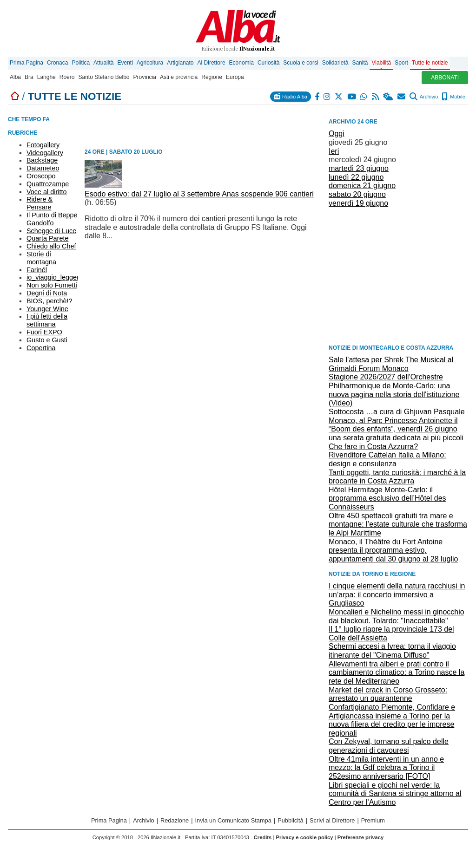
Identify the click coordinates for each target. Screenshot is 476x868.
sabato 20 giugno (357, 194)
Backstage (42, 160)
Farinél (37, 270)
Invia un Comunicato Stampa (233, 820)
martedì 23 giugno (359, 168)
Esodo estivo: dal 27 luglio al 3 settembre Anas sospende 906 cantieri (199, 194)
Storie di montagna (41, 258)
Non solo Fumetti (52, 285)
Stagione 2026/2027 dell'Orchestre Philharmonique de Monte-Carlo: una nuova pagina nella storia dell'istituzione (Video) (394, 390)
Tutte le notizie (430, 63)
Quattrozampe (48, 184)
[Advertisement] (398, 275)
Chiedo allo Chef (51, 246)
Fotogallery (43, 145)
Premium (373, 820)
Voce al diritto (46, 192)
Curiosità (268, 63)
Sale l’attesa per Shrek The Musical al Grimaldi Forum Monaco (391, 364)
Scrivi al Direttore (332, 820)
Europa (235, 77)
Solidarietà (335, 63)
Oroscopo (41, 176)
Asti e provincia (179, 77)
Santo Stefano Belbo (104, 77)
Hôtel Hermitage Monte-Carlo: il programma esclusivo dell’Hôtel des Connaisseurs (387, 498)
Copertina (41, 348)
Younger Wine (47, 309)
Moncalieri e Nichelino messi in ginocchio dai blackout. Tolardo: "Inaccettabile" (397, 616)
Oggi (337, 134)
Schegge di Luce (51, 231)
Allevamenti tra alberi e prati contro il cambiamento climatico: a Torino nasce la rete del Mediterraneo (397, 672)
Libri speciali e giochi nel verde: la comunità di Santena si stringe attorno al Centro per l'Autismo (395, 794)
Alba (15, 77)
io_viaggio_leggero (55, 277)
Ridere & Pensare (40, 203)
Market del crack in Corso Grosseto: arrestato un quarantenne (388, 694)
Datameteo (43, 168)
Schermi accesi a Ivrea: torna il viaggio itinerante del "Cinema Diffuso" (392, 651)
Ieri (334, 151)
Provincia (145, 77)
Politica (81, 63)
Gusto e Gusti (47, 340)
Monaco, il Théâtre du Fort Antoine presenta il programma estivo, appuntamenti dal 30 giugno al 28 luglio (393, 550)
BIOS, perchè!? (49, 301)
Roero (67, 77)
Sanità (360, 63)
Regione (212, 77)
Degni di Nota (47, 293)
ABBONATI (445, 78)
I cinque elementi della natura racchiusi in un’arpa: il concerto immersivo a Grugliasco (397, 594)
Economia (241, 63)
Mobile (453, 97)
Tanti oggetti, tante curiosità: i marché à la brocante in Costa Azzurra (397, 477)
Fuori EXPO (44, 332)
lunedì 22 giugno (356, 177)
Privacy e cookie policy (304, 837)
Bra (29, 77)
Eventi (125, 63)
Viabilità (381, 63)
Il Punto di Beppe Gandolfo (52, 219)
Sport (401, 63)
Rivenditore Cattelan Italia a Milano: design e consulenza (387, 459)
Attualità (103, 63)
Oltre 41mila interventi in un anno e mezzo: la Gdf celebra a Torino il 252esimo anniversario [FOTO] (386, 768)
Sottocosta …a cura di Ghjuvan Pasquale (397, 412)
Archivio (424, 97)
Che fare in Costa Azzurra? (373, 447)
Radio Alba (291, 96)
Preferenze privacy (361, 837)
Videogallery (45, 153)
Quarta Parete (47, 238)
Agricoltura (150, 63)
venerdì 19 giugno (358, 203)
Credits (263, 837)
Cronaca (57, 63)
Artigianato (180, 63)
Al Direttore (212, 63)
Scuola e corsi (301, 63)
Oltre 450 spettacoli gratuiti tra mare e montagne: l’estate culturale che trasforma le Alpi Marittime (398, 524)
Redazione (175, 820)
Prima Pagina (26, 63)
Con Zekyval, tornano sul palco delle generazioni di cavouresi (389, 746)
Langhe (46, 77)
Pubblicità (291, 820)
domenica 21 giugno (362, 186)
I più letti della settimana (47, 320)
